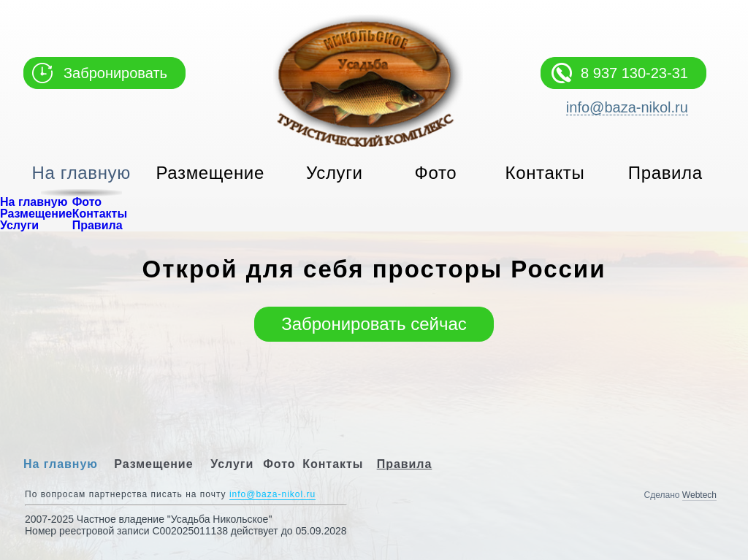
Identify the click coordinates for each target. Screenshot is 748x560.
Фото (436, 173)
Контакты (545, 173)
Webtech (699, 495)
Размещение (210, 173)
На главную (81, 173)
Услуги (335, 173)
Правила (665, 173)
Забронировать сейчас (374, 324)
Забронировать (115, 73)
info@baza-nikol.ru (627, 108)
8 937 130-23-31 (634, 73)
